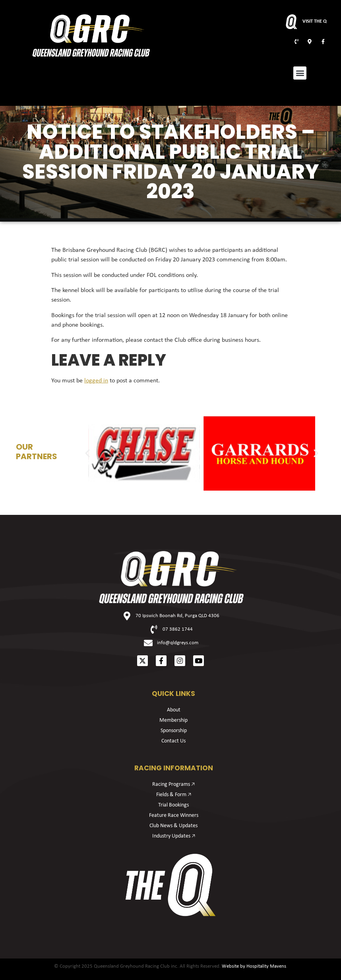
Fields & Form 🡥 (174, 795)
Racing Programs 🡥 (173, 784)
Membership (173, 720)
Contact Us (173, 741)
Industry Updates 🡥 (174, 836)
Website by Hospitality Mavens (254, 966)
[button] (300, 73)
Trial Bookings (173, 805)
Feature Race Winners (174, 815)
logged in (96, 381)
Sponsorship (174, 731)
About (174, 710)
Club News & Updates (173, 826)
